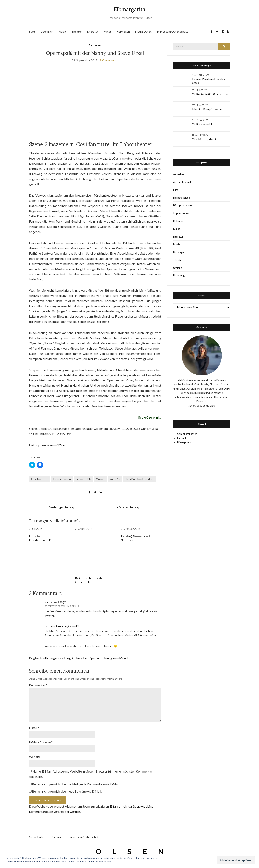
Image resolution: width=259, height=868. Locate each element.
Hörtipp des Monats (185, 205)
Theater (77, 31)
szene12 (115, 479)
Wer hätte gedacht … (206, 139)
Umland (178, 268)
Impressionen (181, 213)
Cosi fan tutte (40, 479)
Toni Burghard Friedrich (140, 479)
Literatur (93, 31)
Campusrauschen (187, 434)
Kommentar (38, 685)
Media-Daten (143, 31)
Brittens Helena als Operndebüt (89, 580)
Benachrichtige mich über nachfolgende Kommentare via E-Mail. (76, 784)
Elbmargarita (130, 9)
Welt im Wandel (202, 124)
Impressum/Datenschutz (172, 31)
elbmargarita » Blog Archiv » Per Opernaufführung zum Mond (86, 658)
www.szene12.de (53, 445)
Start (32, 31)
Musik (62, 31)
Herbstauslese (182, 198)
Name (34, 728)
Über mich (47, 31)
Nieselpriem (184, 442)
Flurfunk (182, 438)
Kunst (107, 31)
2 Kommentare (109, 60)
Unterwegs (180, 275)
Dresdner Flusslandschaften (42, 538)
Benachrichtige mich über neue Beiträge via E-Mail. (67, 791)
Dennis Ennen (62, 479)
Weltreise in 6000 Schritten (210, 94)
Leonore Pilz (83, 479)
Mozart (100, 479)
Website (35, 757)
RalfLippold (52, 602)
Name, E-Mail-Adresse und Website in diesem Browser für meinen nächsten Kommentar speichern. (91, 774)
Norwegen (123, 31)
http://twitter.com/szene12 (62, 626)
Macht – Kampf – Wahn (207, 109)
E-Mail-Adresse (41, 742)
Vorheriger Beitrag (62, 507)
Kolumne (178, 221)
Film (176, 190)
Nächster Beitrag (128, 507)
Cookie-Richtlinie (102, 862)
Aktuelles (95, 45)
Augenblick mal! (183, 182)
